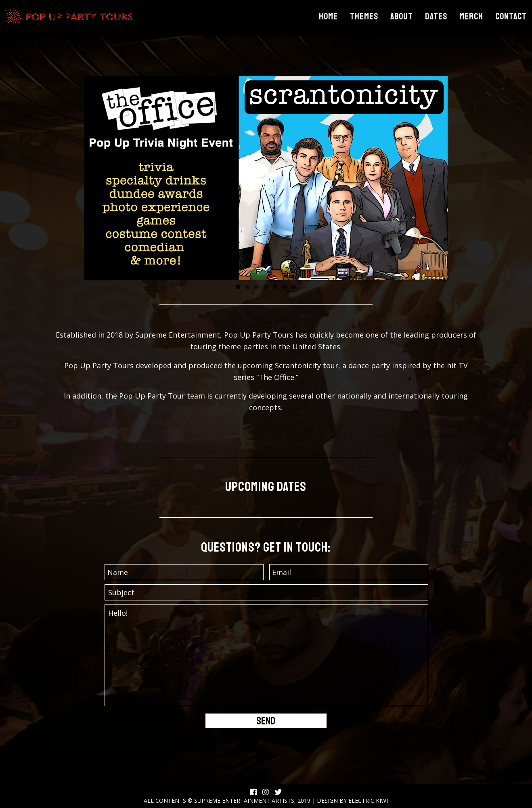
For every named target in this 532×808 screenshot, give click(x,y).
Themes (364, 17)
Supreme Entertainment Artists (244, 801)
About (402, 17)
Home (328, 17)
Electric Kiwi (368, 801)
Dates (436, 17)
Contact (511, 17)
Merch (471, 17)
